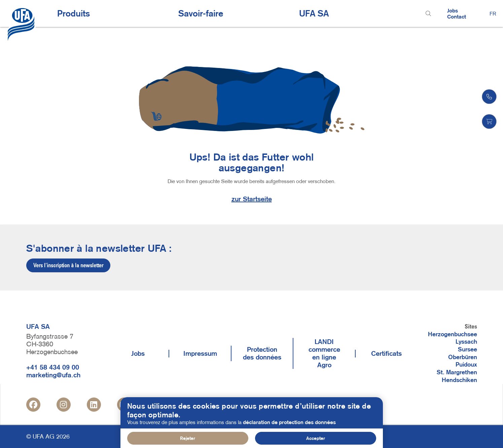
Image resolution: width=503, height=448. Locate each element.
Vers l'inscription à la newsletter (68, 265)
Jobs (453, 10)
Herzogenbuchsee (453, 334)
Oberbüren (463, 357)
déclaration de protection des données (289, 423)
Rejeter (188, 439)
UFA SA (314, 13)
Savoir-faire (201, 13)
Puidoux (466, 365)
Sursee (468, 349)
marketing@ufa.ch (53, 375)
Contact (457, 16)
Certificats (386, 353)
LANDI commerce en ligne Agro (324, 353)
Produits (74, 13)
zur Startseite (252, 199)
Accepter (316, 439)
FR (493, 13)
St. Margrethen (457, 372)
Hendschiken (459, 380)
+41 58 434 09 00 (53, 367)
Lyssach (466, 342)
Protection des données (262, 353)
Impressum (200, 353)
